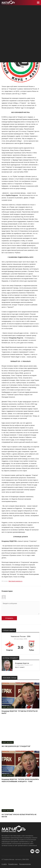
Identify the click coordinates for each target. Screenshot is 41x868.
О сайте (4, 864)
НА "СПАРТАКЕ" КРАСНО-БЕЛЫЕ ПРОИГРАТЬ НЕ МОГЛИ (19, 816)
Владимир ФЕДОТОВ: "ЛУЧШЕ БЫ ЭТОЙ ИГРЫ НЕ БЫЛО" (20, 712)
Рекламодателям (25, 864)
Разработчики (13, 864)
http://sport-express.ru (15, 581)
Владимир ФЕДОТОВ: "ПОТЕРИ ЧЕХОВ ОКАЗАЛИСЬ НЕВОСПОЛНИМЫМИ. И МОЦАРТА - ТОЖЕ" (20, 780)
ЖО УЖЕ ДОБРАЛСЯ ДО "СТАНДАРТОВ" (16, 746)
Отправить (9, 618)
